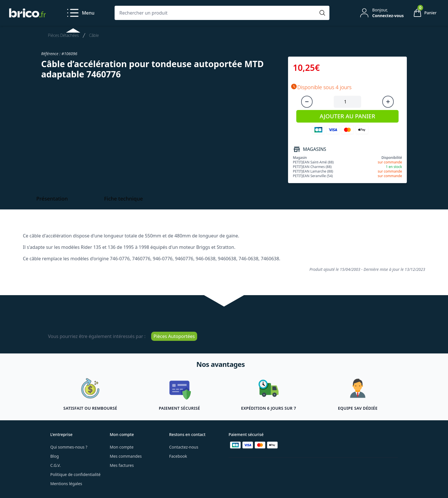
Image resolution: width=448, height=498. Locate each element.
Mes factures (122, 465)
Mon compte (122, 447)
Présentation (52, 199)
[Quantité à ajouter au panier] (347, 102)
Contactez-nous (184, 447)
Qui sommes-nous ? (69, 447)
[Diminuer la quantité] (307, 102)
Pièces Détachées (63, 35)
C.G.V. (55, 465)
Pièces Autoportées (174, 336)
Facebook (178, 456)
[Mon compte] (381, 13)
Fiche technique (123, 199)
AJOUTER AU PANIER (347, 116)
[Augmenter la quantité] (388, 102)
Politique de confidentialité (75, 474)
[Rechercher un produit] (216, 13)
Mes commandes (126, 456)
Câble (94, 35)
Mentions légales (66, 484)
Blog (55, 456)
